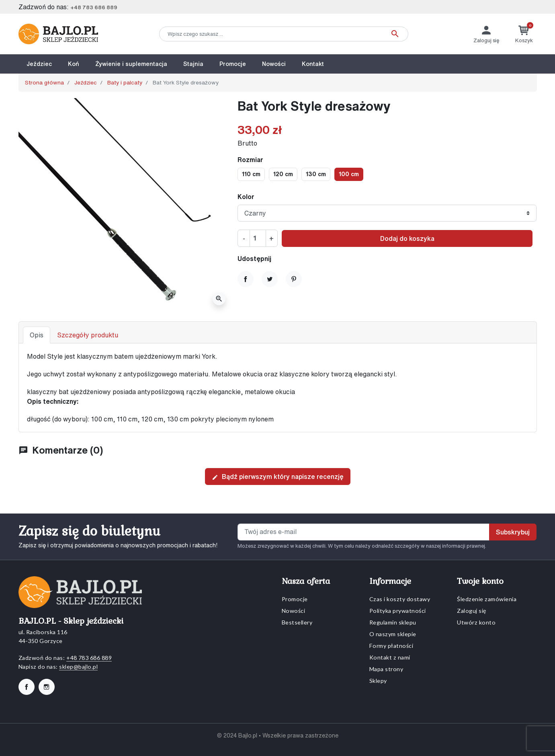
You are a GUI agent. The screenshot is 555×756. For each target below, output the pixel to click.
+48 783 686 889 (94, 7)
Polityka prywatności (398, 611)
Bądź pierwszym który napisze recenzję (278, 477)
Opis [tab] (37, 335)
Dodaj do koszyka (407, 238)
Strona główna (44, 82)
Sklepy (378, 681)
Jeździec (86, 82)
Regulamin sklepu (393, 622)
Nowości (294, 611)
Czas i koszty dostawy (400, 599)
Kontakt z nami (390, 657)
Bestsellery (297, 622)
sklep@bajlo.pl (78, 667)
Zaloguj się (472, 611)
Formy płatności (391, 646)
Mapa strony (386, 669)
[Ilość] (258, 238)
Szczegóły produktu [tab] (88, 335)
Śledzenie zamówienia (487, 599)
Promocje (295, 599)
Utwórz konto (476, 622)
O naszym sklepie (393, 634)
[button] (524, 34)
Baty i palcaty (125, 82)
